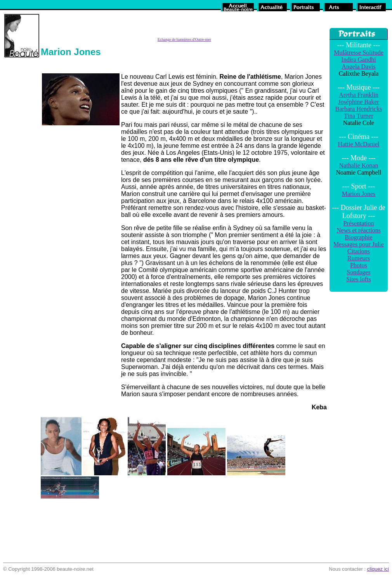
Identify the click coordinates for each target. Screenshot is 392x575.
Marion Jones (359, 194)
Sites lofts (359, 279)
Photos (359, 265)
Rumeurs (359, 258)
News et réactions (359, 230)
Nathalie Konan (359, 165)
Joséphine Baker (358, 102)
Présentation (358, 223)
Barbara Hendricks (359, 109)
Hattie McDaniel (358, 144)
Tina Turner (358, 116)
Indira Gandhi (358, 60)
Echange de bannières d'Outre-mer (184, 39)
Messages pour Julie (359, 244)
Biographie (358, 237)
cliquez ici (378, 569)
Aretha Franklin (359, 95)
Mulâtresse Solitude (359, 53)
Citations (359, 251)
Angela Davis (359, 67)
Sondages (358, 272)
